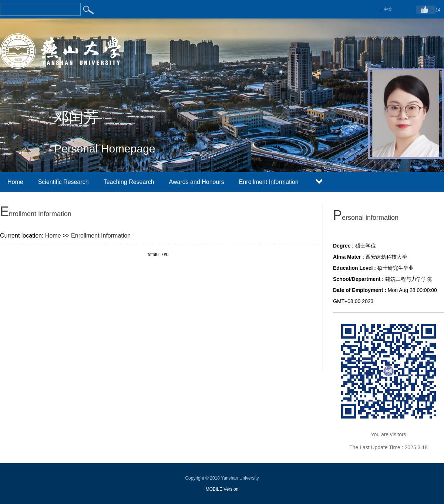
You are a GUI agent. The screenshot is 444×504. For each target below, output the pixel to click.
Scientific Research (63, 182)
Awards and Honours (197, 182)
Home (15, 182)
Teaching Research (129, 182)
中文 (388, 9)
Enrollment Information (269, 182)
